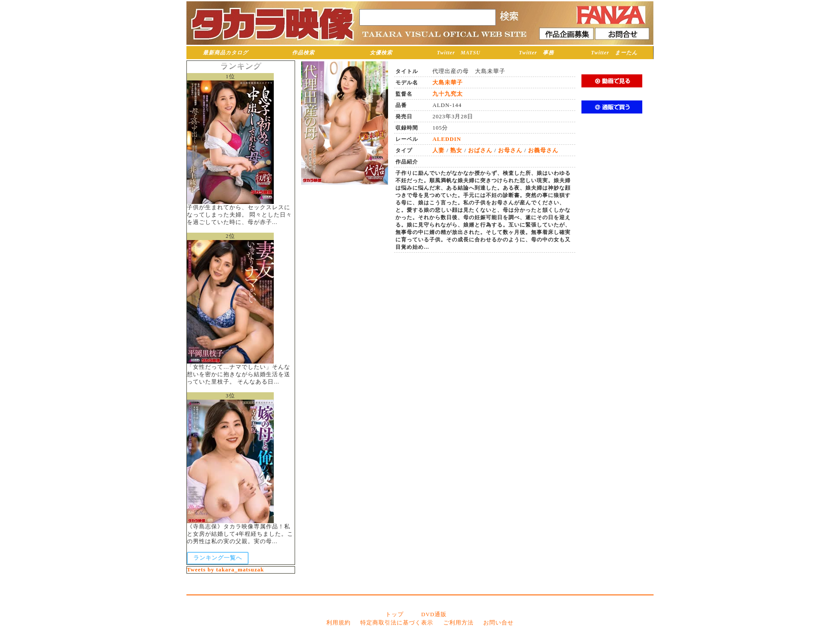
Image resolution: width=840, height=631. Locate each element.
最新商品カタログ (226, 53)
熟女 (456, 150)
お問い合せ (498, 623)
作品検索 (303, 53)
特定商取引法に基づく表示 (397, 623)
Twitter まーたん (614, 53)
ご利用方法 (458, 623)
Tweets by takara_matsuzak (226, 570)
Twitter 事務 (536, 53)
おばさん (480, 150)
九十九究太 (448, 94)
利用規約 (339, 623)
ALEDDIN (447, 139)
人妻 (438, 150)
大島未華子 (448, 83)
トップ (395, 614)
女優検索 (381, 53)
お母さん (510, 150)
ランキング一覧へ (218, 558)
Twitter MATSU (459, 53)
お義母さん (543, 150)
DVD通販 (434, 614)
